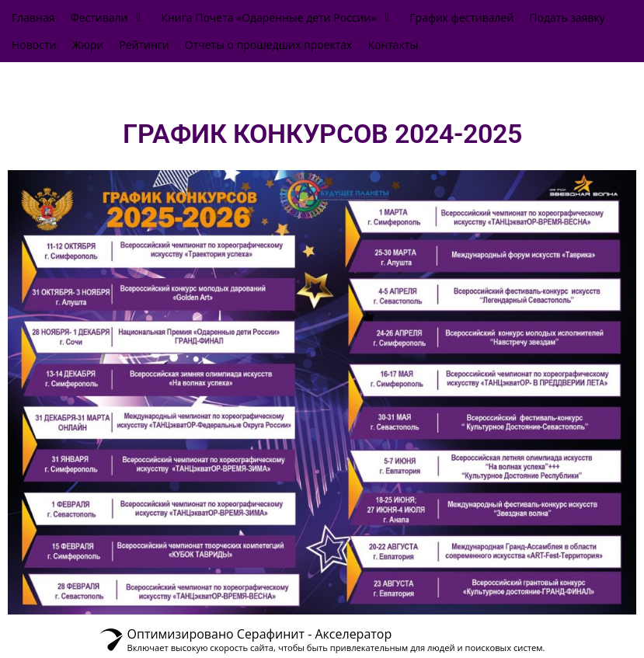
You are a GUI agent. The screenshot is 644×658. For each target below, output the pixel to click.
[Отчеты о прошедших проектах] (269, 45)
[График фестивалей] (461, 17)
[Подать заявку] (567, 17)
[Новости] (34, 45)
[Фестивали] (108, 17)
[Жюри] (87, 45)
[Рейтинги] (144, 45)
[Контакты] (393, 45)
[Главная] (33, 17)
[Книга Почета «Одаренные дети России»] (277, 17)
